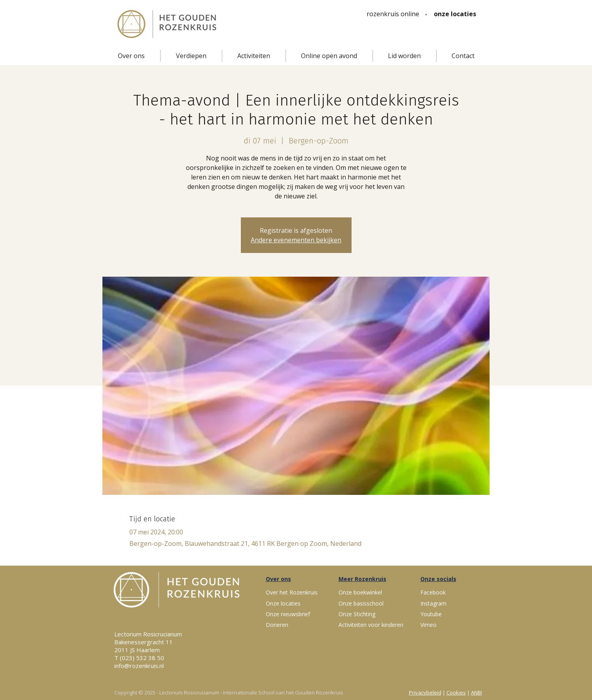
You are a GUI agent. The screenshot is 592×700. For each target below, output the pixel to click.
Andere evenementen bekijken (296, 240)
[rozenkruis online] (393, 14)
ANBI (477, 692)
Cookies (456, 692)
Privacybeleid (425, 692)
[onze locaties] (455, 14)
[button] (131, 56)
